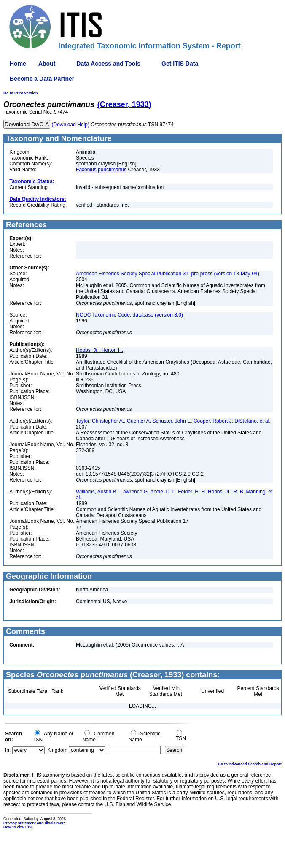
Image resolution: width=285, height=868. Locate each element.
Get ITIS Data (180, 64)
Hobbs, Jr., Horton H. (99, 350)
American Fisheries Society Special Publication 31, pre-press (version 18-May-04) (168, 274)
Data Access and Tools (108, 64)
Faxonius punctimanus (101, 170)
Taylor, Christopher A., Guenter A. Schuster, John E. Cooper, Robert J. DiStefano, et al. (173, 421)
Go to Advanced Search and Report (250, 764)
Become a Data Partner (42, 79)
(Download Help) (71, 125)
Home (18, 64)
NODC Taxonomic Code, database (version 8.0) (129, 315)
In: (8, 750)
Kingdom (57, 750)
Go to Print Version (21, 93)
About (47, 64)
